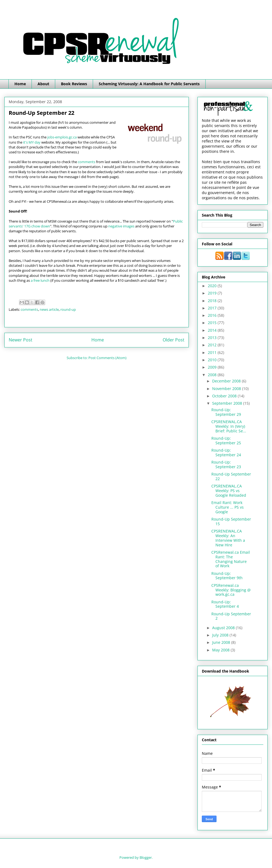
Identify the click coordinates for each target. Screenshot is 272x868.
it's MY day (32, 142)
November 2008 (227, 389)
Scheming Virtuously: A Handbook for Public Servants (149, 84)
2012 (213, 345)
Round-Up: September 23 (226, 464)
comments (86, 162)
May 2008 (221, 650)
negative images (121, 226)
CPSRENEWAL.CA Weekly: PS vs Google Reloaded (229, 491)
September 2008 (228, 403)
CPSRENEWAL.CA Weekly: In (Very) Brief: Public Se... (229, 426)
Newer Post (21, 340)
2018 (213, 301)
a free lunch (40, 280)
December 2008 (227, 381)
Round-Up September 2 (231, 616)
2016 (213, 315)
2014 (213, 330)
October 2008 (225, 396)
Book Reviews (74, 84)
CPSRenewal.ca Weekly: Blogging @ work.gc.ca (231, 590)
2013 (213, 338)
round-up (68, 309)
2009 (213, 367)
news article (49, 309)
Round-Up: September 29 (226, 412)
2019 (213, 293)
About (43, 84)
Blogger (146, 857)
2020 (213, 286)
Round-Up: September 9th (227, 576)
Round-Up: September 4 (225, 604)
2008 (213, 375)
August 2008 (224, 628)
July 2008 (221, 635)
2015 (213, 323)
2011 (213, 352)
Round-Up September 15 (231, 521)
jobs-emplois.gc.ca (62, 137)
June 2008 (222, 642)
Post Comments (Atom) (107, 358)
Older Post (174, 340)
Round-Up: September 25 (226, 441)
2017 (213, 308)
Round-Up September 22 (231, 476)
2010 (213, 360)
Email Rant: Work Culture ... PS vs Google (228, 507)
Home (20, 84)
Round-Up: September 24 (226, 452)
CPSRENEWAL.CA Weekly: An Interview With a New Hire (228, 538)
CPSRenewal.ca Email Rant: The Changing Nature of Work (231, 559)
